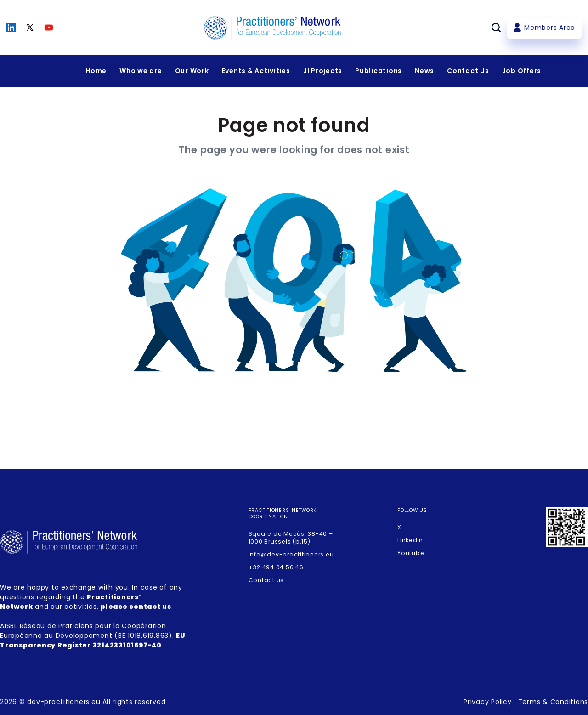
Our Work (192, 71)
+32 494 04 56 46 (276, 567)
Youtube (411, 553)
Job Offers (522, 71)
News (424, 71)
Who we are (141, 71)
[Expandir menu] (141, 71)
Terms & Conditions (553, 702)
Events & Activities (256, 71)
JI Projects (323, 71)
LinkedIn (410, 540)
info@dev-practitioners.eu (291, 554)
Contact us (266, 580)
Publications (379, 71)
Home (96, 71)
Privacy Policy (488, 702)
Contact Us (468, 71)
